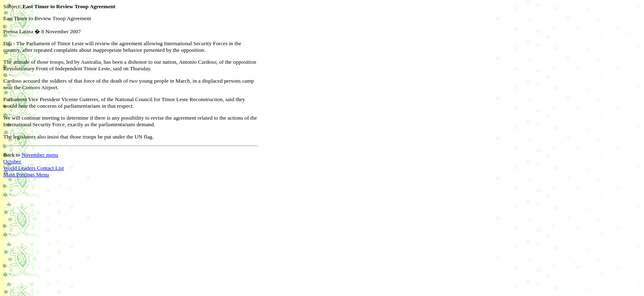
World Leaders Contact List (33, 168)
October (12, 161)
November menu (40, 155)
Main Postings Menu (26, 175)
